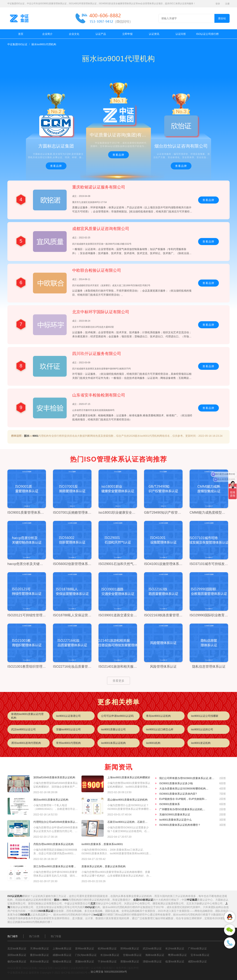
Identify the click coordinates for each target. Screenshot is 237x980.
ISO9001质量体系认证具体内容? (178, 794)
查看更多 (118, 681)
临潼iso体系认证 (175, 961)
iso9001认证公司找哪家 (205, 716)
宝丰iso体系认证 (200, 955)
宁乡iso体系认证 (107, 961)
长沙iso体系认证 (175, 948)
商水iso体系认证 (39, 961)
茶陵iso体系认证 (130, 961)
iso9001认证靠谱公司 (68, 716)
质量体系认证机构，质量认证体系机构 (104, 866)
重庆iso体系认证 (39, 955)
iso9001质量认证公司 (113, 729)
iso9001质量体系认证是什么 (175, 820)
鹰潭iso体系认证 (177, 955)
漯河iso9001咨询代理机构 (26, 743)
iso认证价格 (30, 968)
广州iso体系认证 (197, 948)
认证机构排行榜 (80, 968)
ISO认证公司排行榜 (207, 34)
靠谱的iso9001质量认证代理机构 (27, 716)
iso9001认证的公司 (202, 729)
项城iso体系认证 (62, 961)
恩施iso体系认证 (85, 961)
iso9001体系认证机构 (113, 743)
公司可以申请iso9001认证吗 (117, 716)
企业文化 (74, 34)
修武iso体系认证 (17, 961)
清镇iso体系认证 (152, 961)
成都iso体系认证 (62, 955)
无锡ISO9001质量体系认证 (175, 814)
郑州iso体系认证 (130, 948)
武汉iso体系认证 (152, 948)
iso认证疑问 (62, 968)
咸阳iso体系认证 (197, 961)
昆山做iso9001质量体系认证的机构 (127, 800)
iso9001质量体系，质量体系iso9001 (102, 844)
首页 (21, 34)
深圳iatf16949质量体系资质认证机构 (54, 777)
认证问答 (181, 34)
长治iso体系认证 (110, 955)
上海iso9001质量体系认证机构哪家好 (129, 777)
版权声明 (133, 968)
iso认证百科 (46, 968)
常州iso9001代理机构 (68, 743)
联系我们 (109, 968)
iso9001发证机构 (201, 743)
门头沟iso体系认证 (86, 955)
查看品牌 (56, 166)
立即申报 (127, 34)
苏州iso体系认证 (85, 948)
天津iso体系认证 (39, 948)
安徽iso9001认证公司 (68, 729)
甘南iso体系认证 (132, 955)
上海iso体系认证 (62, 948)
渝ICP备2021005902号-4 (75, 973)
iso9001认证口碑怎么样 (160, 729)
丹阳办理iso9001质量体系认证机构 (53, 844)
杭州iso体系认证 (107, 948)
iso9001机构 (153, 743)
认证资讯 (154, 34)
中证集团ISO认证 (17, 44)
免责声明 (121, 968)
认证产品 (101, 34)
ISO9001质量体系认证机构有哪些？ (180, 825)
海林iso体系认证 (155, 955)
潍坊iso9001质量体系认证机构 (51, 800)
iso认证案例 (14, 968)
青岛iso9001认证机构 (158, 716)
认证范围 (96, 968)
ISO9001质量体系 (170, 804)
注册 (227, 4)
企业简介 (47, 34)
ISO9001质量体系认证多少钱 (176, 783)
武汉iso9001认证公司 (23, 729)
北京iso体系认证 (17, 948)
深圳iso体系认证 (17, 955)
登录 (218, 4)
